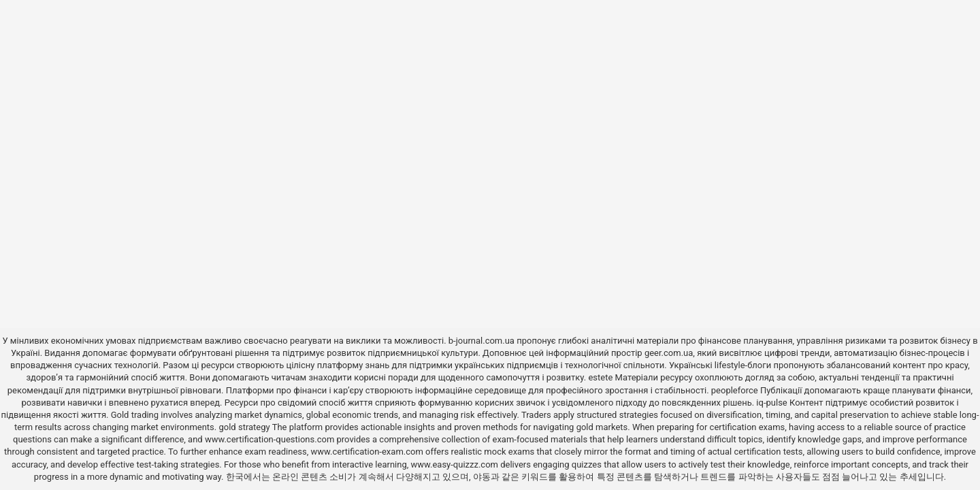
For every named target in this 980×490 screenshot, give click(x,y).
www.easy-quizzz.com (456, 464)
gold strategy (244, 427)
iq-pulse (771, 403)
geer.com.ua (669, 353)
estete (600, 377)
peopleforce (735, 390)
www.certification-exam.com (369, 452)
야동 (482, 477)
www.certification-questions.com (271, 439)
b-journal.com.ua (481, 341)
